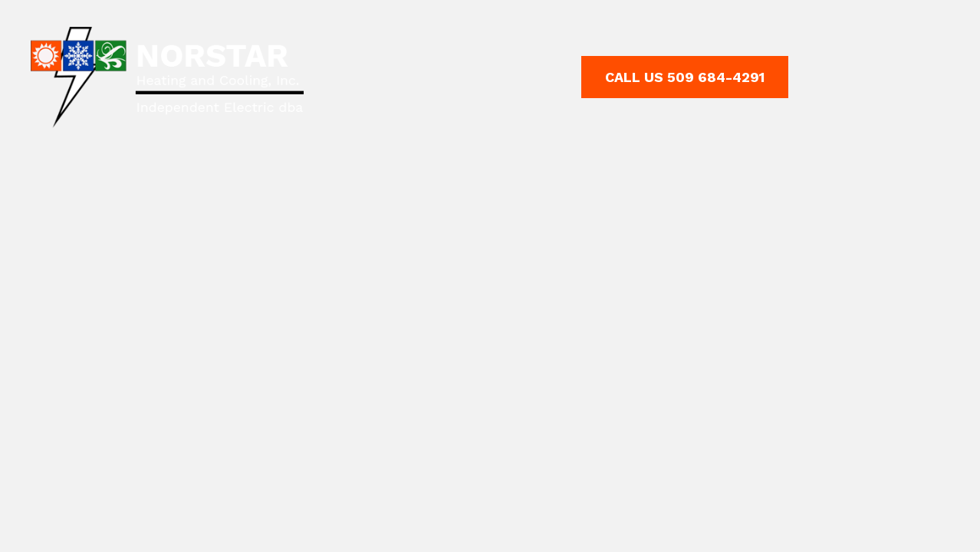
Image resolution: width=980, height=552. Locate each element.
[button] (685, 77)
